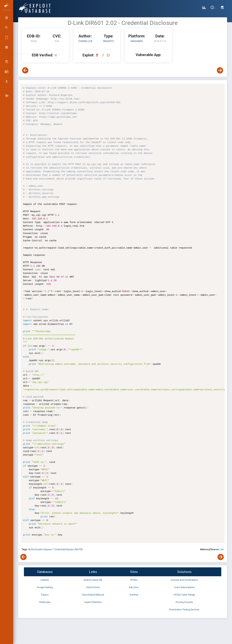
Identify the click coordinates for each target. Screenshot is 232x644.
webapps (108, 41)
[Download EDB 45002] (98, 55)
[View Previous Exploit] (25, 70)
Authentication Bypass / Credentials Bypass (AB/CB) (56, 549)
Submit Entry (93, 587)
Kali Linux (134, 587)
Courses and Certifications (184, 580)
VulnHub (134, 595)
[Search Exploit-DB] (222, 8)
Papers (45, 595)
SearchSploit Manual (93, 595)
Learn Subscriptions (184, 587)
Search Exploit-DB (93, 580)
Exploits (45, 580)
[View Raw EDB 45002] (109, 55)
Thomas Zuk (85, 41)
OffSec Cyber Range (184, 595)
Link (222, 549)
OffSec (134, 580)
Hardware (137, 41)
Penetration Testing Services (184, 610)
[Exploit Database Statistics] (204, 8)
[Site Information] (213, 8)
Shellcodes (45, 602)
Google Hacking (45, 587)
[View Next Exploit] (220, 70)
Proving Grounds (184, 602)
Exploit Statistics (93, 602)
